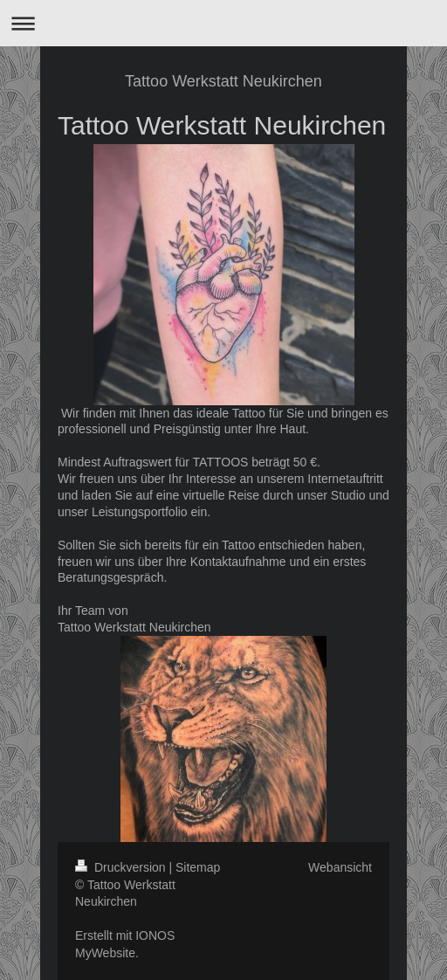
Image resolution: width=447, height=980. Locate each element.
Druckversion (122, 867)
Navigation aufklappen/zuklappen (223, 23)
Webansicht (340, 867)
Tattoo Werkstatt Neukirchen (223, 81)
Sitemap (198, 867)
